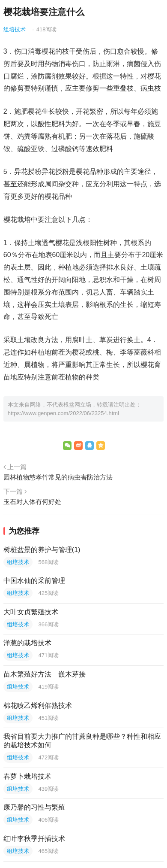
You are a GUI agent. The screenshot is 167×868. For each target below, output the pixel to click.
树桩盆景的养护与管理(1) (42, 550)
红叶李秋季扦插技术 (34, 839)
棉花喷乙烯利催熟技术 (38, 706)
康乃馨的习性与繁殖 (34, 807)
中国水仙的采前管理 (34, 581)
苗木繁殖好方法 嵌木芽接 (45, 674)
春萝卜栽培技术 (27, 776)
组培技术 (15, 29)
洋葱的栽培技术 (27, 643)
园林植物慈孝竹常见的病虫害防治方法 (58, 477)
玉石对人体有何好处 (32, 502)
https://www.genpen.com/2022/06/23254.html (63, 413)
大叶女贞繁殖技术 (31, 612)
